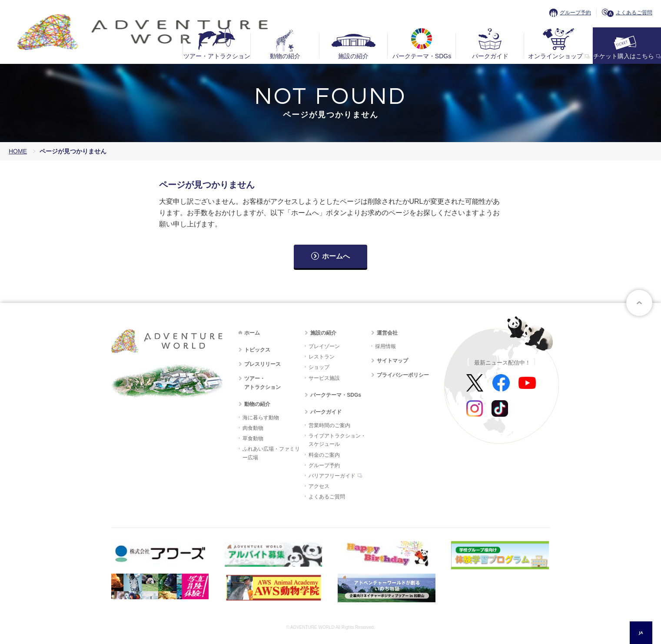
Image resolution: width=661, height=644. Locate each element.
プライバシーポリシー (403, 375)
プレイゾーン (324, 346)
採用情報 (385, 346)
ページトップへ (639, 303)
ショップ (319, 367)
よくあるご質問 (634, 13)
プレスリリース (262, 364)
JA (641, 632)
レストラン (322, 357)
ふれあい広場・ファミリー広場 (271, 453)
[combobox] (641, 633)
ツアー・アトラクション (217, 56)
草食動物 (253, 438)
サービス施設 (324, 378)
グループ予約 (575, 13)
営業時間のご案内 (329, 425)
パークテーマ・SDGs (422, 56)
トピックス (257, 350)
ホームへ (336, 256)
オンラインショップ (555, 56)
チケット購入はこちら (624, 56)
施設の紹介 (353, 56)
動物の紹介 (285, 56)
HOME (18, 151)
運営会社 (387, 333)
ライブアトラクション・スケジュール (337, 440)
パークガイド (490, 56)
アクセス (319, 486)
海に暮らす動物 (261, 418)
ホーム (252, 333)
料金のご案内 (324, 455)
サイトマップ (392, 361)
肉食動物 (253, 428)
